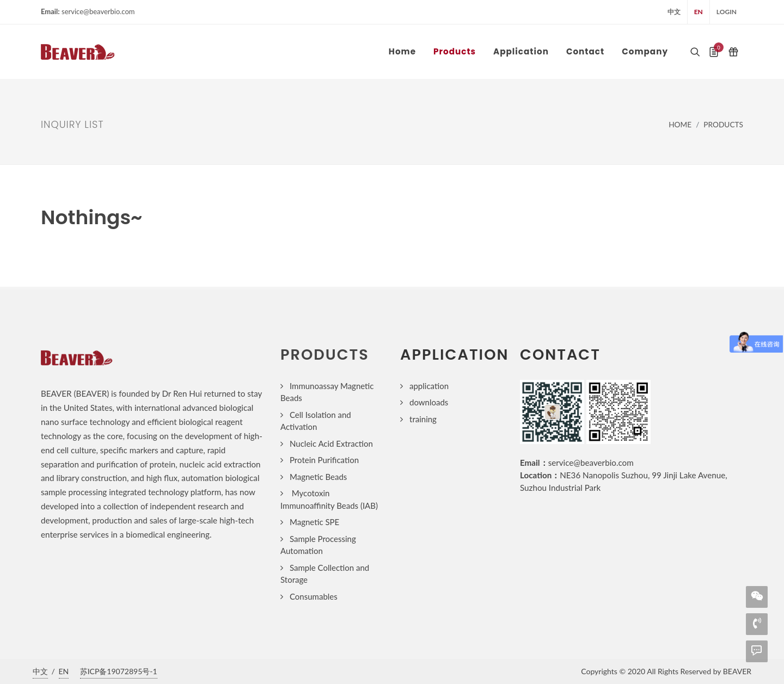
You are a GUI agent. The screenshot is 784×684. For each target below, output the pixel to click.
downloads (429, 402)
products (325, 355)
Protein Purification (324, 460)
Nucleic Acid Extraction (331, 443)
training (423, 419)
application (429, 386)
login (727, 12)
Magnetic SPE (314, 522)
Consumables (314, 596)
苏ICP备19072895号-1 (119, 671)
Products (723, 124)
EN (699, 12)
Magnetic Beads (318, 477)
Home (680, 124)
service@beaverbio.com (591, 463)
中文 (674, 12)
